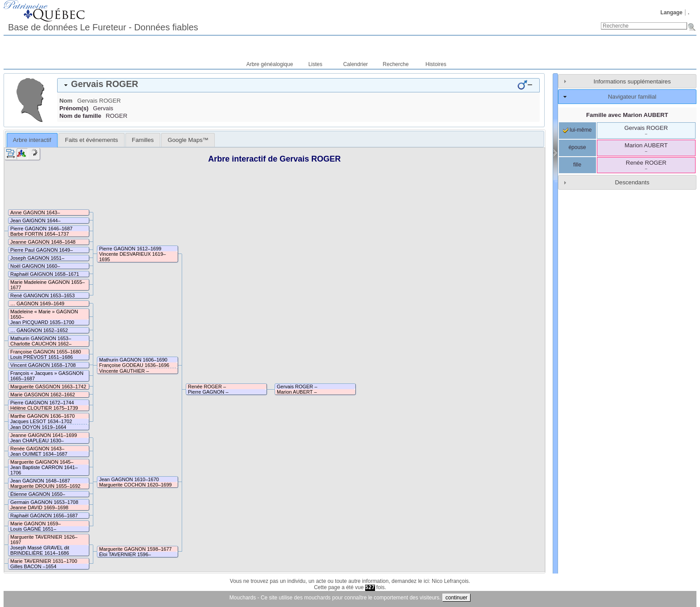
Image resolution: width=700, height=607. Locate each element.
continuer (456, 598)
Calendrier (356, 64)
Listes (315, 64)
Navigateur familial (632, 97)
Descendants (632, 182)
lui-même (577, 130)
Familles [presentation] (143, 140)
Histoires (436, 64)
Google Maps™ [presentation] (188, 140)
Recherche (396, 64)
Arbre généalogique (270, 64)
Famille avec (627, 115)
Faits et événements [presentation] (92, 140)
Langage (671, 12)
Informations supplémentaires (632, 81)
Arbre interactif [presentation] (32, 140)
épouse (577, 147)
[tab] (298, 85)
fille (577, 165)
